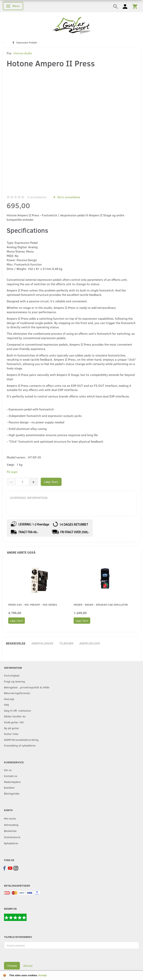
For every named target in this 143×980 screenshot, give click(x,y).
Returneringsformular (17, 693)
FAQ (6, 705)
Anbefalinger (42, 643)
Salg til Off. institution (17, 710)
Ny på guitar (12, 728)
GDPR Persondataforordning (21, 740)
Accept (42, 975)
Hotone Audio (23, 53)
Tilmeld (12, 966)
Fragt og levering (14, 681)
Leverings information (29, 498)
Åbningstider (12, 793)
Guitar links (11, 734)
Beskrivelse (16, 643)
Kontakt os (11, 776)
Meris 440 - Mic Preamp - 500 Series (33, 605)
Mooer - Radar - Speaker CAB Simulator (101, 605)
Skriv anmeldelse (68, 197)
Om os (8, 770)
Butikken (9, 787)
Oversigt (9, 699)
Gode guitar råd (14, 722)
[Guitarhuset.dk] (72, 25)
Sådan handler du (15, 716)
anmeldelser (37, 197)
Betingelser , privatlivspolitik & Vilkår (27, 687)
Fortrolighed (12, 675)
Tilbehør (66, 643)
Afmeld (28, 966)
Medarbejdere (12, 782)
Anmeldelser (90, 643)
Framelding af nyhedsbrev (20, 745)
